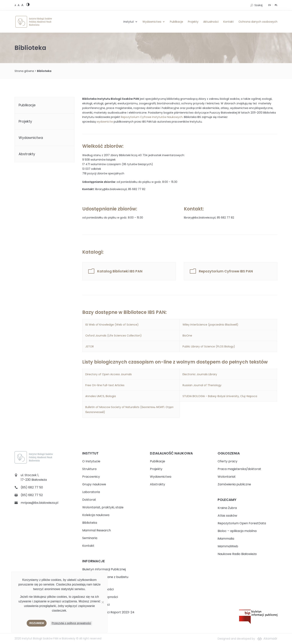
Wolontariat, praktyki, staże (103, 507)
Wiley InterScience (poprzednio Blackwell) (210, 325)
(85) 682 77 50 (32, 487)
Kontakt (229, 22)
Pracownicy (91, 477)
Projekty (193, 22)
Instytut (129, 22)
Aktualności (211, 22)
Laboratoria (91, 492)
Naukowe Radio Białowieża (237, 554)
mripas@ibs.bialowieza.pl (39, 503)
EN (270, 5)
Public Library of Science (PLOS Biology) (209, 346)
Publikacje (176, 22)
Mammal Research (97, 530)
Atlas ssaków (227, 516)
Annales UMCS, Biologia (101, 396)
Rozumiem (37, 623)
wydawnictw (105, 122)
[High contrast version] (28, 5)
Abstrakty (27, 154)
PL (276, 5)
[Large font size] (22, 5)
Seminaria (90, 538)
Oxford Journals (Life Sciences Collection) (114, 336)
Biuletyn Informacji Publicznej (104, 569)
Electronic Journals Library (200, 374)
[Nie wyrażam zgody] (103, 602)
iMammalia (226, 539)
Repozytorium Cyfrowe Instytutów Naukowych (152, 117)
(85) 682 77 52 (32, 495)
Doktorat (89, 500)
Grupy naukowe (94, 484)
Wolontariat (227, 477)
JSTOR (90, 346)
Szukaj (258, 5)
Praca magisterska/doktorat (239, 469)
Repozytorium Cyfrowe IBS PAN (226, 271)
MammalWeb (228, 546)
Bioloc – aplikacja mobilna (237, 531)
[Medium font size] (19, 5)
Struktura (89, 469)
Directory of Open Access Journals (109, 374)
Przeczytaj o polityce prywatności (71, 623)
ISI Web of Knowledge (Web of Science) (112, 325)
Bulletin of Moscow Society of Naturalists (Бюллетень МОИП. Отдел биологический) (129, 410)
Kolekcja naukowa (96, 515)
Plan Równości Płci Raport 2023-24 (108, 612)
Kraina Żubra (227, 508)
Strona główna (24, 71)
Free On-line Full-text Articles (105, 385)
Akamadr (270, 639)
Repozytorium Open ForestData (242, 523)
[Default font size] (16, 5)
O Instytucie (91, 461)
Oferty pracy (227, 461)
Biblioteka (90, 523)
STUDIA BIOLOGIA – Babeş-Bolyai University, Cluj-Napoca (220, 396)
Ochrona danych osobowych (258, 22)
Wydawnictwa (152, 22)
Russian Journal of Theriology (202, 385)
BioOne (188, 336)
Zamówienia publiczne (234, 484)
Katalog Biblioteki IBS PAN (120, 271)
